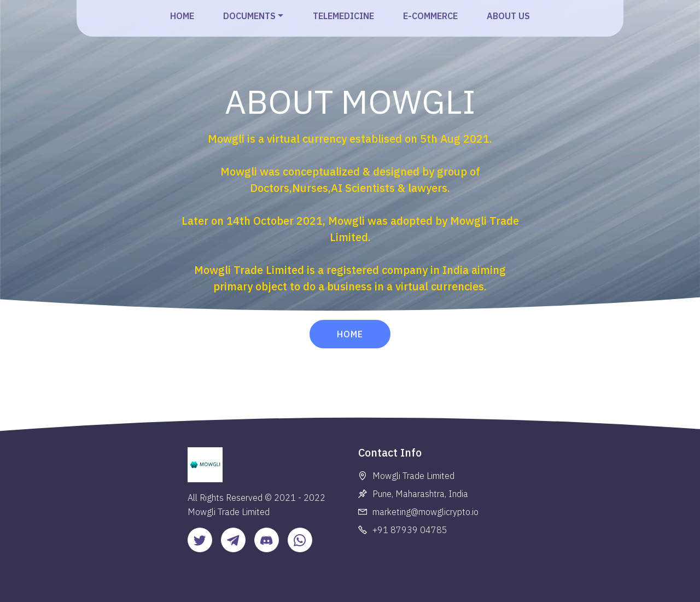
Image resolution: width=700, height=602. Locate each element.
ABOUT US (508, 16)
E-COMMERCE (430, 16)
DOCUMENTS (249, 16)
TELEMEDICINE (343, 16)
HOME (182, 16)
